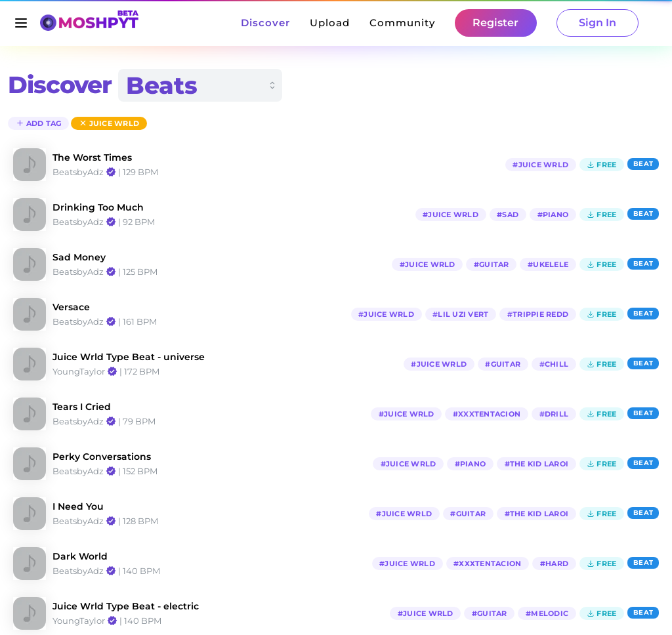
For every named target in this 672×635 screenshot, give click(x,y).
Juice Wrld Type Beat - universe (129, 357)
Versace (71, 307)
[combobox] (200, 85)
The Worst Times (92, 157)
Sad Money (79, 257)
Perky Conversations (102, 457)
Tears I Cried (82, 407)
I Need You (78, 506)
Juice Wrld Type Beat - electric (126, 606)
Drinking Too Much (98, 207)
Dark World (80, 556)
